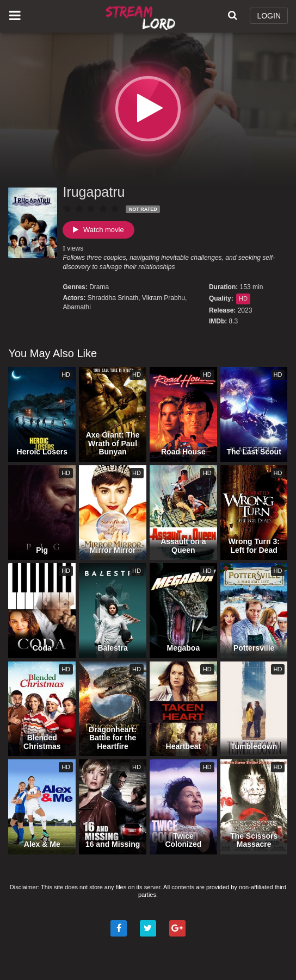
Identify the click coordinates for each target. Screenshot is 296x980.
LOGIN (269, 16)
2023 (245, 310)
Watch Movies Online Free (142, 16)
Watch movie (98, 230)
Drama (99, 287)
